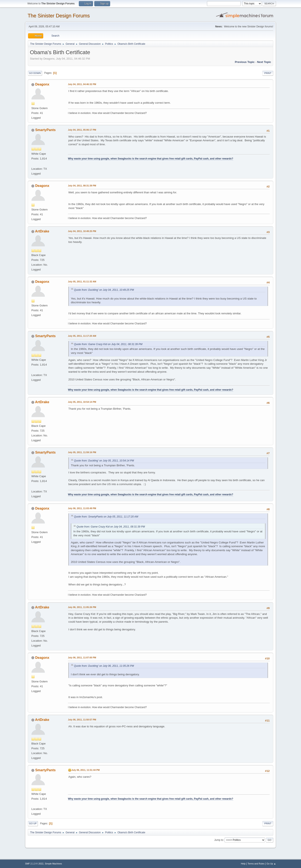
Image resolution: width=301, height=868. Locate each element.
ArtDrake (42, 231)
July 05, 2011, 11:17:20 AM (82, 336)
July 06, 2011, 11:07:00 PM (82, 658)
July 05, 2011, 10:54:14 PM (82, 402)
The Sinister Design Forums (59, 16)
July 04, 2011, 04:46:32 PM (82, 84)
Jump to (219, 840)
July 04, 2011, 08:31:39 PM (82, 186)
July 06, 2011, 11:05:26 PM (82, 607)
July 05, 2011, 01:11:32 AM (82, 282)
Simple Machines (53, 864)
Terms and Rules (256, 864)
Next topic (264, 62)
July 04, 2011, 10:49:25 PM (82, 231)
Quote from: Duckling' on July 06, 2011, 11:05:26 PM (104, 666)
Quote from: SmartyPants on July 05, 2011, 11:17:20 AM (106, 517)
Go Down (35, 73)
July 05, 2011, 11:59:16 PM (82, 452)
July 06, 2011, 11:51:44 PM (86, 770)
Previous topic (245, 62)
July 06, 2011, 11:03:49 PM (82, 508)
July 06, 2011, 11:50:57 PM (82, 720)
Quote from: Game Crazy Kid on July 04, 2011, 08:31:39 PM (108, 344)
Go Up (33, 823)
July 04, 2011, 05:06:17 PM (82, 130)
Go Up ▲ (271, 864)
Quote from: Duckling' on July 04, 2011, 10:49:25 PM (104, 290)
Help (243, 864)
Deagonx (42, 84)
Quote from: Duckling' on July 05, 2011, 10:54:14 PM (104, 461)
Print (268, 73)
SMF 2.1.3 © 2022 (34, 864)
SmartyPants (45, 130)
